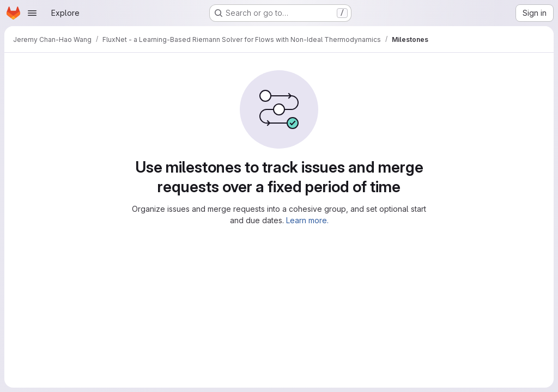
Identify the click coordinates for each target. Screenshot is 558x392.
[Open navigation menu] (32, 13)
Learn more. (307, 220)
